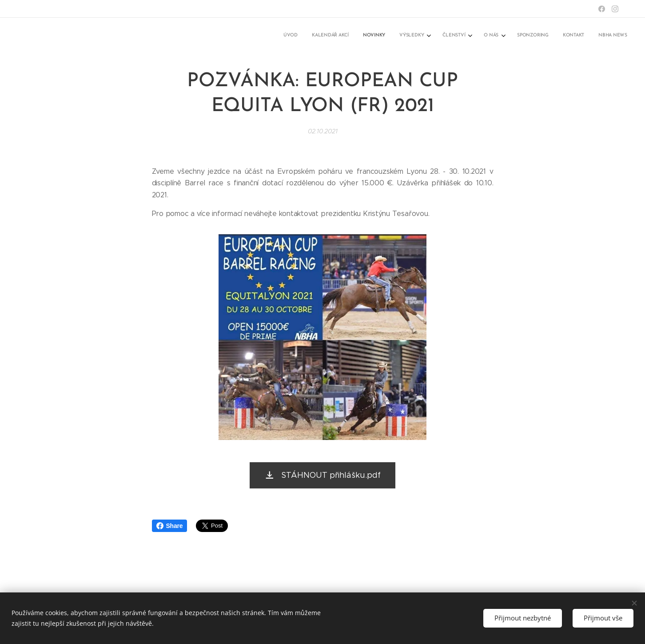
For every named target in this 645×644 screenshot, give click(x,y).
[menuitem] (503, 36)
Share (170, 526)
